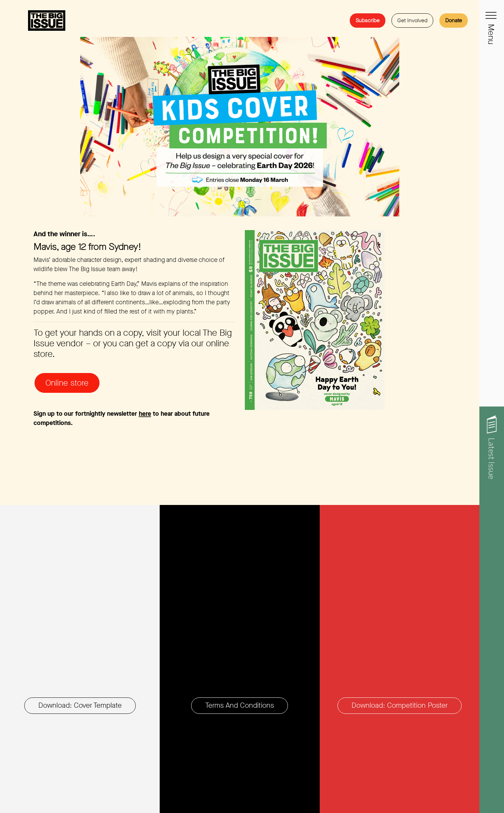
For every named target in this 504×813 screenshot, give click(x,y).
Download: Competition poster (400, 705)
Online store (67, 383)
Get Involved (412, 20)
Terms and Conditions (240, 705)
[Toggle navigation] (492, 19)
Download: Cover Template (80, 705)
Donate (454, 20)
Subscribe (368, 20)
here (145, 414)
